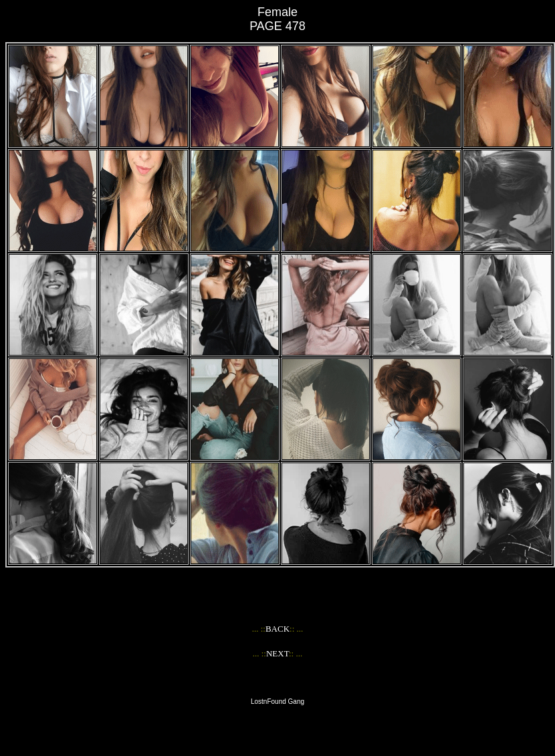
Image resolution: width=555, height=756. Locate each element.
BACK (277, 629)
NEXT (277, 653)
